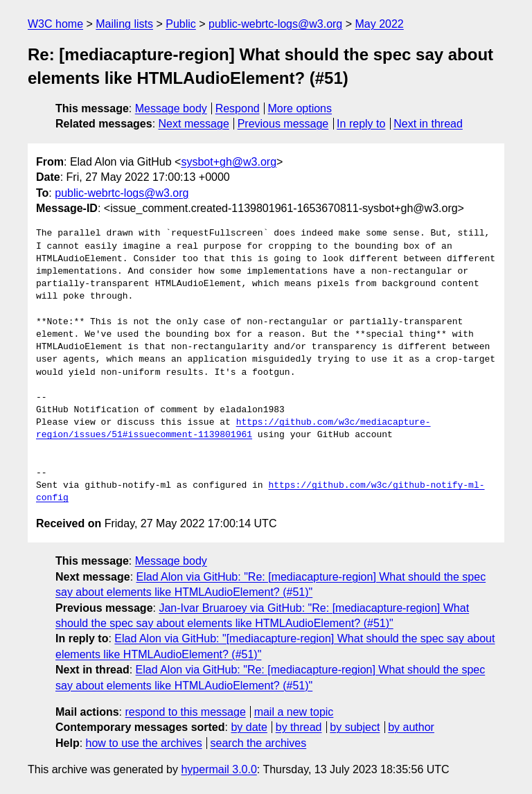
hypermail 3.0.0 (219, 769)
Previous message (283, 124)
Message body (171, 108)
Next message (194, 124)
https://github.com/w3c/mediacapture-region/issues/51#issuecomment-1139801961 (233, 429)
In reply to (361, 124)
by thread (299, 727)
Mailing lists (124, 24)
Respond (238, 108)
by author (411, 727)
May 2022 (380, 24)
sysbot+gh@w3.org (229, 162)
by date (249, 727)
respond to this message (185, 712)
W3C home (55, 24)
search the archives (259, 743)
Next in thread (428, 124)
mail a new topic (294, 712)
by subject (355, 727)
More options (300, 108)
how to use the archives (144, 743)
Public (181, 24)
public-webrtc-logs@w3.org (275, 24)
